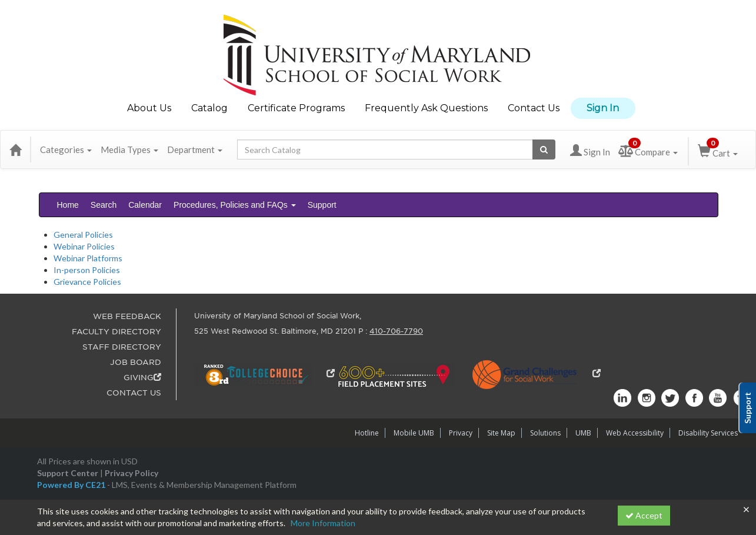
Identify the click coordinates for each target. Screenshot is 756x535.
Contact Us (534, 108)
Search (104, 205)
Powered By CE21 (72, 485)
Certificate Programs (296, 108)
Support (322, 205)
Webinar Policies (84, 246)
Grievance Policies (87, 282)
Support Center (68, 473)
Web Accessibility (635, 433)
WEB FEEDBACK (127, 316)
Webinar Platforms (88, 258)
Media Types (129, 149)
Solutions (545, 433)
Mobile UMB (414, 433)
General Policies (83, 235)
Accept (644, 515)
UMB (583, 433)
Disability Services (708, 433)
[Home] (15, 149)
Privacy (461, 433)
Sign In (603, 108)
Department (195, 149)
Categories (66, 149)
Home (68, 205)
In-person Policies (87, 270)
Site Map (501, 433)
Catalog (209, 108)
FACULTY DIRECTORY (116, 332)
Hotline (367, 433)
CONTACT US (134, 393)
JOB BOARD (136, 362)
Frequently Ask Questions (426, 108)
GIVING (142, 378)
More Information (323, 523)
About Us (149, 108)
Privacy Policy (131, 473)
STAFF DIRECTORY (122, 347)
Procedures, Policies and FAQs (235, 205)
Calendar (145, 205)
